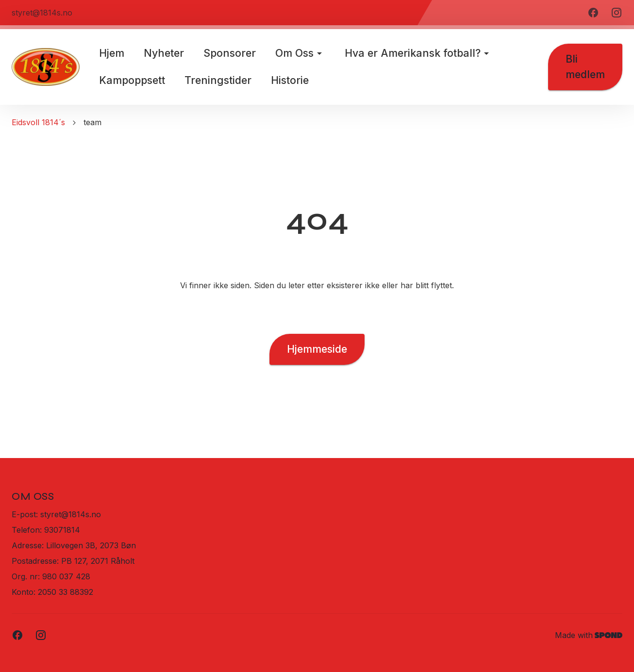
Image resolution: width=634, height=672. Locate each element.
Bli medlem (585, 67)
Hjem (112, 53)
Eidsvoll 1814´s (38, 122)
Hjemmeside (317, 349)
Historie (290, 80)
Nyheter (164, 53)
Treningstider (218, 80)
